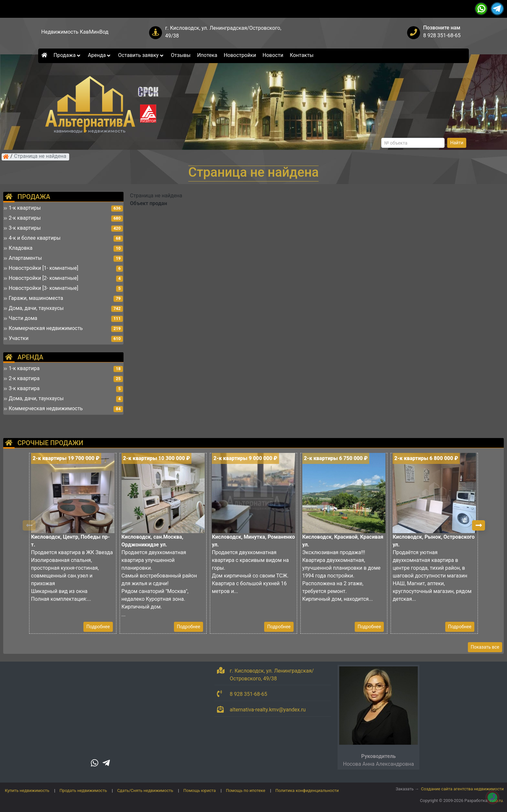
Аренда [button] (100, 55)
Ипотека (207, 55)
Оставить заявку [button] (141, 55)
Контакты (302, 55)
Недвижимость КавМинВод (75, 32)
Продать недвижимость (83, 790)
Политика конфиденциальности (307, 790)
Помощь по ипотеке (246, 790)
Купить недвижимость (27, 790)
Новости (273, 55)
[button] (479, 525)
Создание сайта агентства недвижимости (462, 789)
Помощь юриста (200, 790)
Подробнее (98, 627)
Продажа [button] (68, 55)
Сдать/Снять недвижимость (145, 790)
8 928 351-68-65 (442, 35)
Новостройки (240, 55)
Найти (457, 143)
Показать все (485, 647)
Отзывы (181, 55)
